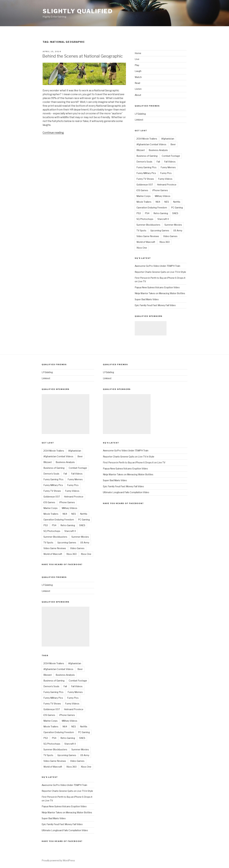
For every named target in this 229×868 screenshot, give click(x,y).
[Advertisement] (151, 328)
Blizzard (141, 150)
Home (138, 53)
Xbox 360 (165, 242)
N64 (158, 202)
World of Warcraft (146, 242)
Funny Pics (166, 173)
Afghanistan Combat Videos (151, 144)
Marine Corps (144, 196)
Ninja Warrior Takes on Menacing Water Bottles (160, 293)
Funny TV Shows (145, 179)
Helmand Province (167, 185)
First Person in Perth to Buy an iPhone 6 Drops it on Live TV (134, 462)
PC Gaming (177, 208)
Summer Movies (173, 225)
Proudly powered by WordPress (58, 860)
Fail (158, 162)
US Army (178, 230)
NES (167, 202)
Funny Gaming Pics (146, 167)
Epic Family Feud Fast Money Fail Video (155, 305)
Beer (173, 144)
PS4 (147, 213)
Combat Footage (171, 156)
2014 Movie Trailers (147, 139)
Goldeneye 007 (145, 185)
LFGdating (140, 114)
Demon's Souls (144, 162)
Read (137, 83)
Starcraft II (163, 219)
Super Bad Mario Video (147, 299)
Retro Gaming (161, 213)
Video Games (170, 236)
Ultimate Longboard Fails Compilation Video (65, 830)
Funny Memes (168, 167)
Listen (138, 89)
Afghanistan (168, 139)
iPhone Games (160, 190)
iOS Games (142, 190)
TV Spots (141, 230)
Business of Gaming (147, 156)
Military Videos (163, 196)
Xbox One (142, 248)
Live (137, 59)
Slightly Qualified (78, 11)
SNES (175, 213)
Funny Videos (165, 179)
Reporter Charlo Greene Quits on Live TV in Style (160, 272)
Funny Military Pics (146, 173)
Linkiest (139, 120)
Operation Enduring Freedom (152, 208)
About (138, 95)
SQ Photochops (145, 219)
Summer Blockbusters (148, 225)
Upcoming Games (160, 230)
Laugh (138, 71)
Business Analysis (158, 150)
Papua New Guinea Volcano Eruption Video (157, 287)
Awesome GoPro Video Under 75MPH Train (157, 266)
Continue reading (53, 133)
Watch (138, 77)
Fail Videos (170, 162)
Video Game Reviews (148, 236)
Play (137, 65)
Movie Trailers (144, 202)
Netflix (177, 202)
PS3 (139, 213)
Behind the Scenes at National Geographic (83, 56)
